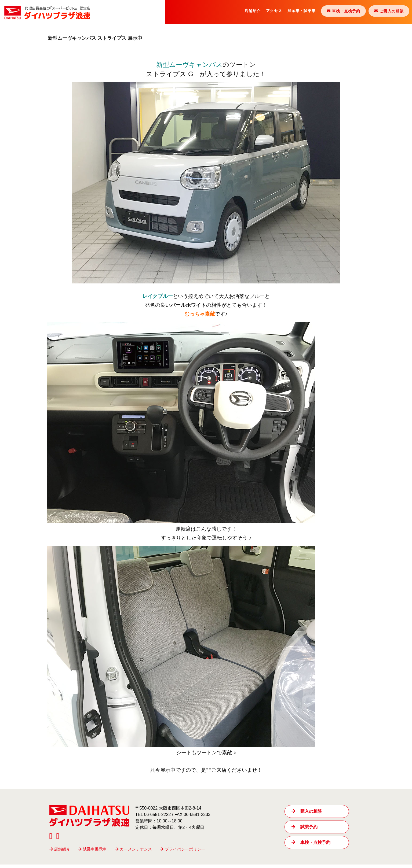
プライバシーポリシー (182, 853)
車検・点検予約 (311, 846)
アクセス (274, 11)
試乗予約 (305, 830)
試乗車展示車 (92, 853)
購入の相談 (307, 815)
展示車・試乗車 (302, 11)
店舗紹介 (253, 11)
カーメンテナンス (134, 853)
